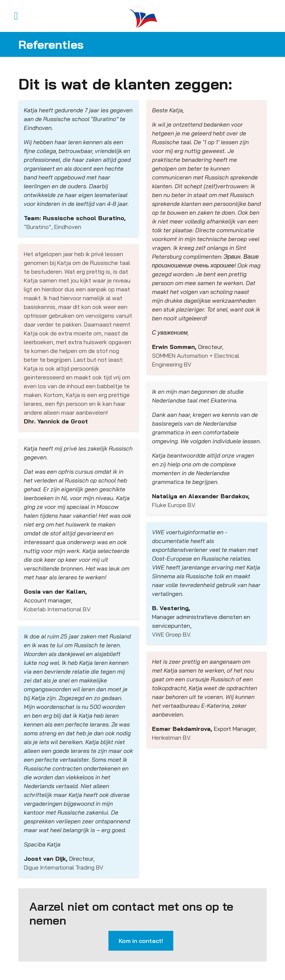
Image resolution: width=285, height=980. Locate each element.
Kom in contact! (141, 941)
